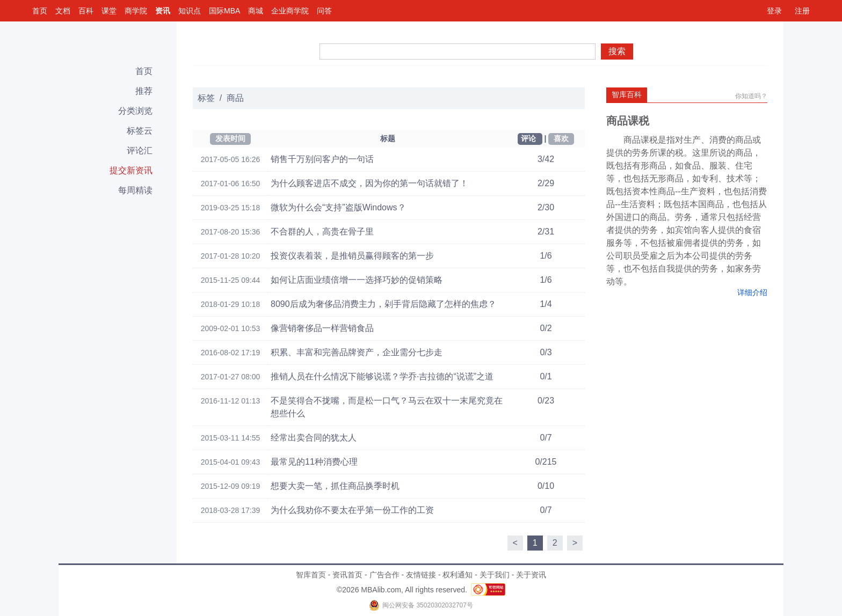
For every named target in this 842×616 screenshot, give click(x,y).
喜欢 (561, 138)
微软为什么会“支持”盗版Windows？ (338, 207)
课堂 (109, 11)
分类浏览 (135, 111)
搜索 (617, 51)
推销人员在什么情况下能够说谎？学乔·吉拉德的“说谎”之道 (382, 376)
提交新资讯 (131, 170)
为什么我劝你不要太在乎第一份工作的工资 (352, 510)
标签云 (140, 131)
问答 (324, 11)
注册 (802, 11)
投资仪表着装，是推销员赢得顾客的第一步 (352, 256)
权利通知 (458, 575)
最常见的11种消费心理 (314, 462)
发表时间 (230, 138)
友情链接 (421, 575)
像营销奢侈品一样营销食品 (322, 328)
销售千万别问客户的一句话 (322, 159)
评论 (528, 138)
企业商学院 (290, 11)
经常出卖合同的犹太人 (314, 438)
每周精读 (135, 190)
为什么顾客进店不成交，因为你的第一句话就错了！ (369, 183)
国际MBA (224, 11)
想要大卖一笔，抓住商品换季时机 (335, 486)
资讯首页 (347, 575)
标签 (206, 98)
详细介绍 (752, 292)
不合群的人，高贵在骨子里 (322, 232)
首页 (40, 11)
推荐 (144, 91)
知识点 (190, 11)
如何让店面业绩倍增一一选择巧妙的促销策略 (357, 280)
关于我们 (495, 575)
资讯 (163, 11)
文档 (63, 11)
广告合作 (384, 575)
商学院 (136, 11)
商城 (256, 11)
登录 (774, 11)
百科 (86, 11)
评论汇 (140, 151)
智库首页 (311, 575)
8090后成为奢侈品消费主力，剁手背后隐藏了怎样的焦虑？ (383, 304)
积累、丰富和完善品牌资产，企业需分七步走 (357, 352)
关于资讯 (531, 575)
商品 (235, 98)
